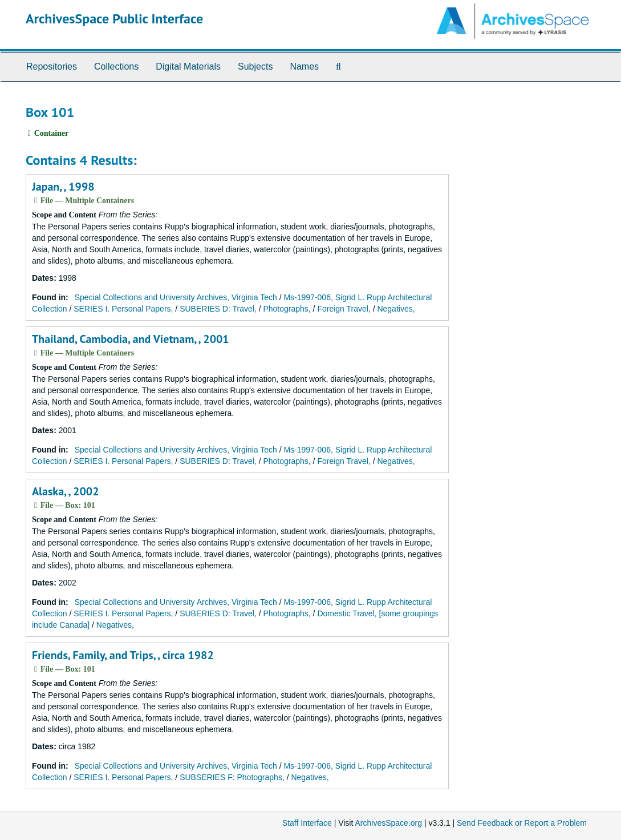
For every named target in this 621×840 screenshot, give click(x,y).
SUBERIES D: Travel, (218, 309)
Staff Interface (307, 823)
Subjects (255, 66)
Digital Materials (188, 66)
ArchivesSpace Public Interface (114, 19)
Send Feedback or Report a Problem (522, 823)
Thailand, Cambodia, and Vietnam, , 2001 (131, 339)
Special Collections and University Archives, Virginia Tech (176, 297)
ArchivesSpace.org (388, 823)
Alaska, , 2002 (65, 491)
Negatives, (396, 309)
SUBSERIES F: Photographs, (232, 777)
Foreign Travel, (344, 309)
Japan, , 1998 (63, 187)
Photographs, (287, 309)
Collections (116, 66)
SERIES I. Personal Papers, (123, 309)
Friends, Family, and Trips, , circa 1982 (123, 655)
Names (304, 66)
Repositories (52, 66)
